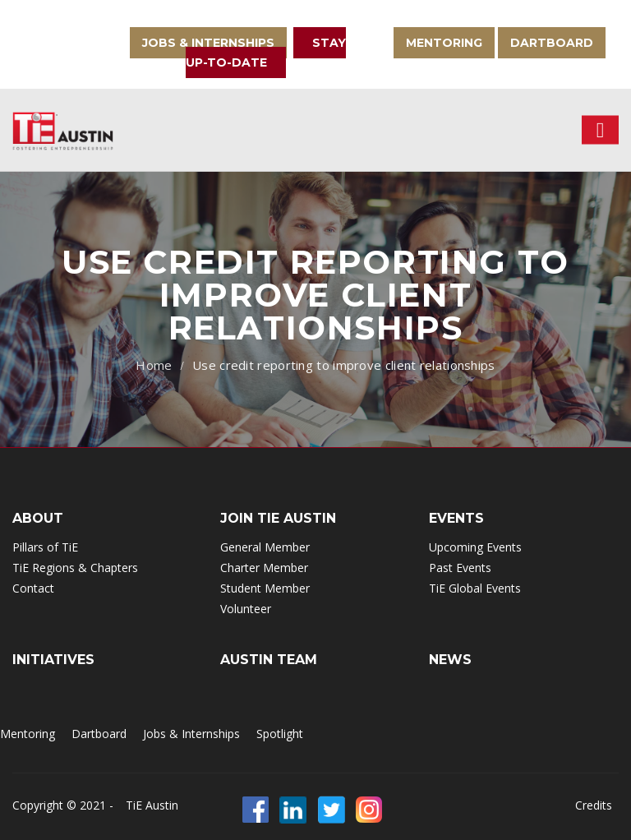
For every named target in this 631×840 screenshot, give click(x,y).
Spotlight (280, 734)
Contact (33, 588)
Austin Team (269, 660)
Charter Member (264, 568)
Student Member (265, 588)
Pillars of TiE (45, 547)
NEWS (450, 660)
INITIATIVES (53, 660)
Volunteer (246, 609)
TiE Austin (152, 805)
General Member (265, 547)
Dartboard (552, 43)
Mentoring (444, 43)
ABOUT (38, 518)
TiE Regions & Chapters (75, 568)
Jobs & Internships (208, 43)
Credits (594, 805)
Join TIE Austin (278, 518)
